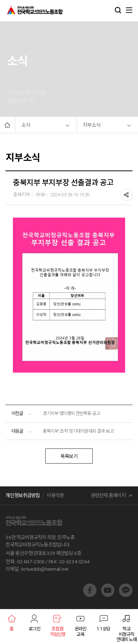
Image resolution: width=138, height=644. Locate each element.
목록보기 (69, 456)
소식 (26, 125)
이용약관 (55, 495)
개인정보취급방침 (22, 495)
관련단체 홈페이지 (108, 495)
